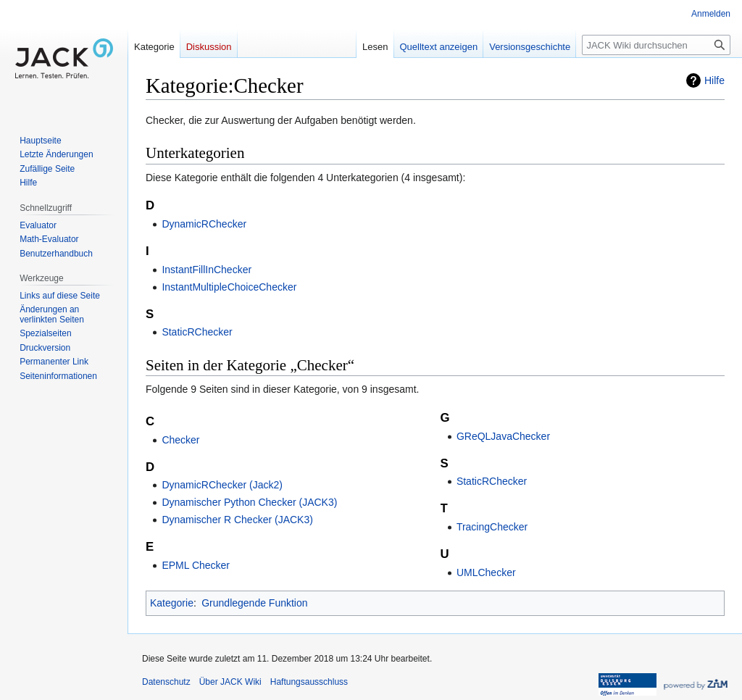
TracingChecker (492, 527)
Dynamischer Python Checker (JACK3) (249, 502)
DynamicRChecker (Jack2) (222, 485)
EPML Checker (196, 565)
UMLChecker (486, 572)
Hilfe (714, 80)
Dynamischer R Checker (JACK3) (237, 520)
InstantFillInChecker (207, 270)
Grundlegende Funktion (254, 603)
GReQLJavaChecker (503, 436)
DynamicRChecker (204, 224)
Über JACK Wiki (230, 682)
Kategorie (172, 603)
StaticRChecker (197, 332)
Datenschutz (166, 682)
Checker (180, 440)
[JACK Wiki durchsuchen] (656, 45)
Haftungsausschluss (309, 682)
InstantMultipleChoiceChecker (229, 287)
